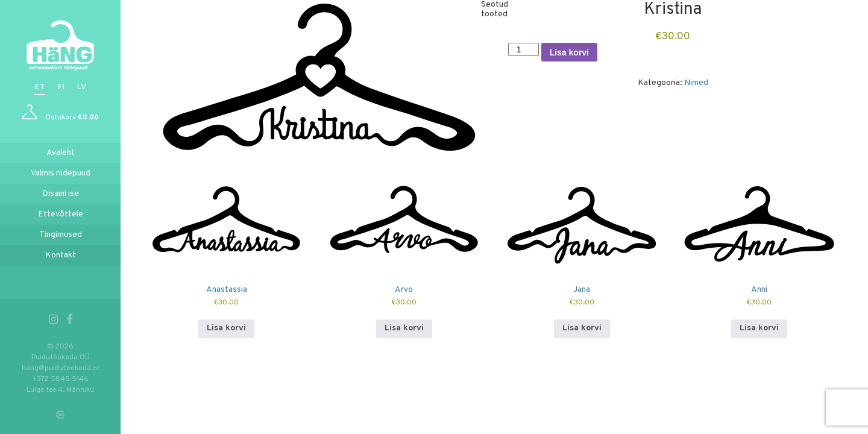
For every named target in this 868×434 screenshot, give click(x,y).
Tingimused (61, 235)
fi (61, 87)
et (40, 87)
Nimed (696, 83)
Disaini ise (61, 194)
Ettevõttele (61, 214)
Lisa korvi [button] (226, 328)
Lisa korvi (569, 52)
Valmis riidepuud (61, 173)
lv (81, 87)
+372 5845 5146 (61, 379)
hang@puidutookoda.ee (61, 368)
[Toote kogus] (524, 49)
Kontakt (61, 255)
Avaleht (61, 153)
